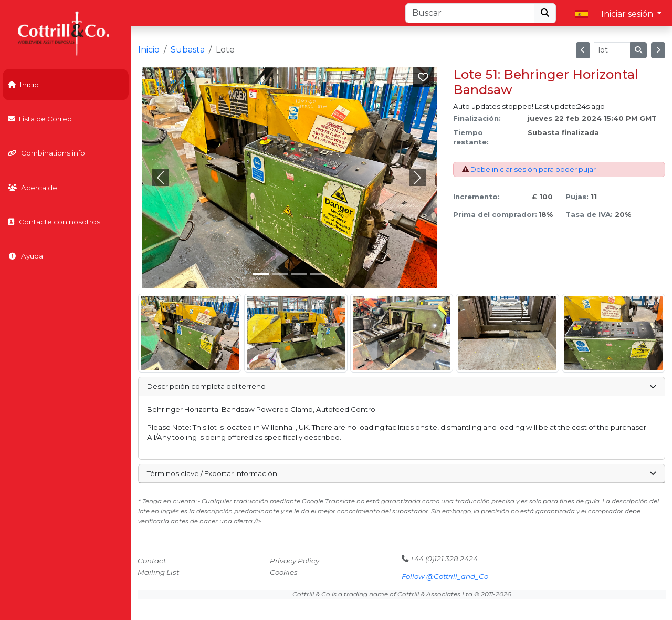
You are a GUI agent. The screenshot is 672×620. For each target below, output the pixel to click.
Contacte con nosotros (54, 222)
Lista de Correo (40, 119)
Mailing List (158, 572)
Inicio (23, 85)
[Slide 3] (318, 274)
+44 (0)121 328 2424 (440, 559)
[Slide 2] (299, 274)
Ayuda (25, 256)
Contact (152, 561)
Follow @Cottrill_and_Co (445, 576)
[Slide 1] (280, 274)
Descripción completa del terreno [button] (401, 386)
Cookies (284, 572)
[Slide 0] (261, 274)
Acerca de (33, 188)
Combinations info (46, 153)
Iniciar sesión (628, 14)
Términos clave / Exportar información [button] (401, 473)
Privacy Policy (295, 561)
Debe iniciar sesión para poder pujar (533, 169)
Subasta (188, 50)
